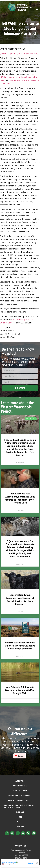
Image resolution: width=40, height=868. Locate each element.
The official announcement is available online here (19, 77)
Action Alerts (20, 786)
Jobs (20, 817)
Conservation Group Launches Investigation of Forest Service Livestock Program (20, 599)
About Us (20, 781)
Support (20, 812)
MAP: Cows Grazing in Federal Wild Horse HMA (19, 806)
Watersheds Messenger (20, 795)
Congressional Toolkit (20, 800)
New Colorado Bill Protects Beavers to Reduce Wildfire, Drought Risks (20, 690)
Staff (20, 822)
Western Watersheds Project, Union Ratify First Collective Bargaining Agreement (20, 646)
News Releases (20, 791)
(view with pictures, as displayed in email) (19, 54)
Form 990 (20, 827)
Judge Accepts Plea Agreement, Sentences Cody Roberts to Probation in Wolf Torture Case (20, 498)
